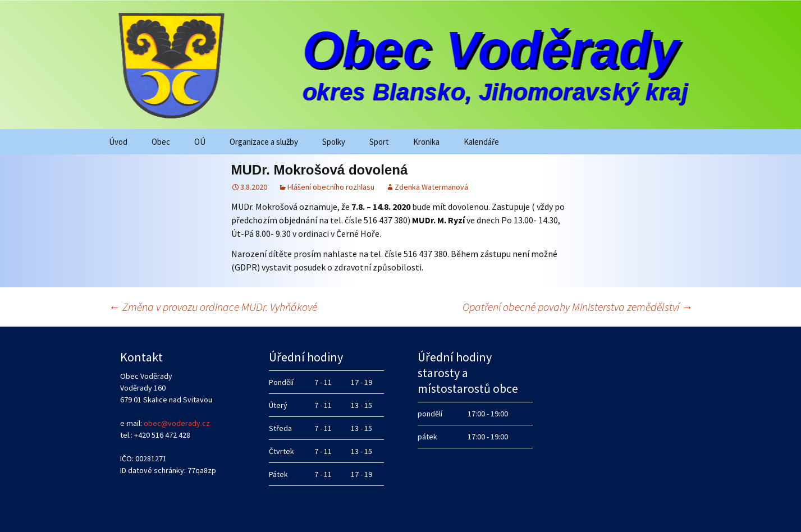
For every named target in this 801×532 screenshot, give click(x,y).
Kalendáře (481, 142)
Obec (161, 142)
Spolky (334, 142)
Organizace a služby (264, 142)
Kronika (426, 142)
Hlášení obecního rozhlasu (331, 187)
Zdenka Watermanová (431, 187)
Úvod (118, 142)
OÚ (200, 142)
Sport (379, 142)
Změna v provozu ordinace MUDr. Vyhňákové (213, 307)
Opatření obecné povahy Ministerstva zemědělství (578, 307)
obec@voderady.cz (177, 423)
